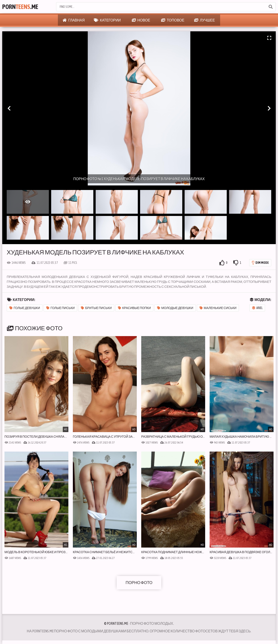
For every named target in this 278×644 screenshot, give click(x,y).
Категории (107, 20)
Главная (74, 20)
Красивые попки (134, 308)
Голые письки (60, 308)
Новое (141, 20)
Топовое (173, 20)
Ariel (257, 308)
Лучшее (204, 20)
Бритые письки (96, 308)
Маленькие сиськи (218, 308)
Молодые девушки (175, 308)
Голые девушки (25, 308)
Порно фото (139, 583)
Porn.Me (20, 7)
